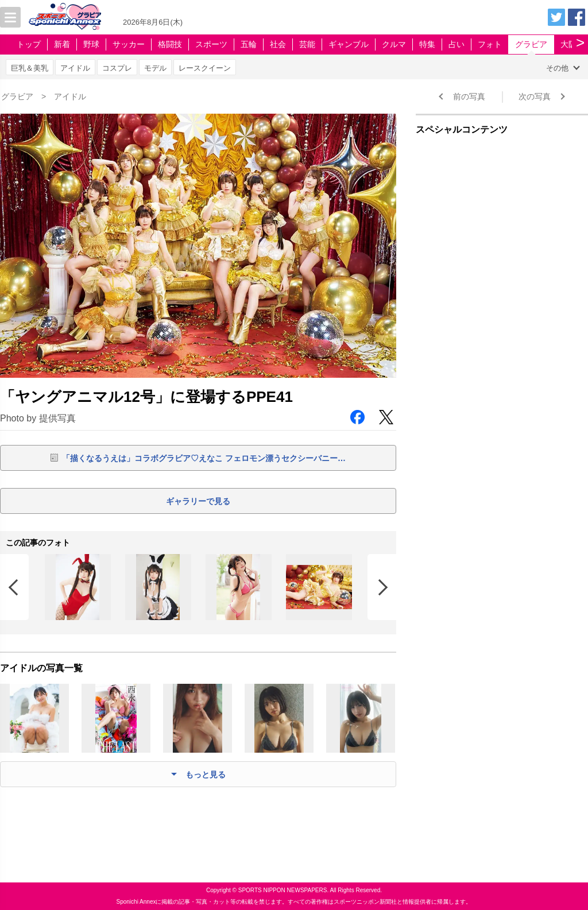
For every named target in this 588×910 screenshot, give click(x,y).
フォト (490, 44)
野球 (91, 44)
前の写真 (469, 96)
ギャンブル (349, 44)
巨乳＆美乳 (30, 68)
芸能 (307, 44)
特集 (427, 44)
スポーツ (211, 44)
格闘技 (170, 44)
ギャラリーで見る (198, 501)
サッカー (129, 44)
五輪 (249, 44)
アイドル (75, 68)
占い (457, 44)
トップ (29, 44)
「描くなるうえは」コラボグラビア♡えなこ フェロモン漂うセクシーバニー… (204, 458)
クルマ (394, 44)
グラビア (531, 44)
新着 (62, 44)
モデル (155, 68)
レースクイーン (205, 68)
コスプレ (117, 68)
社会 (278, 44)
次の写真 (535, 96)
